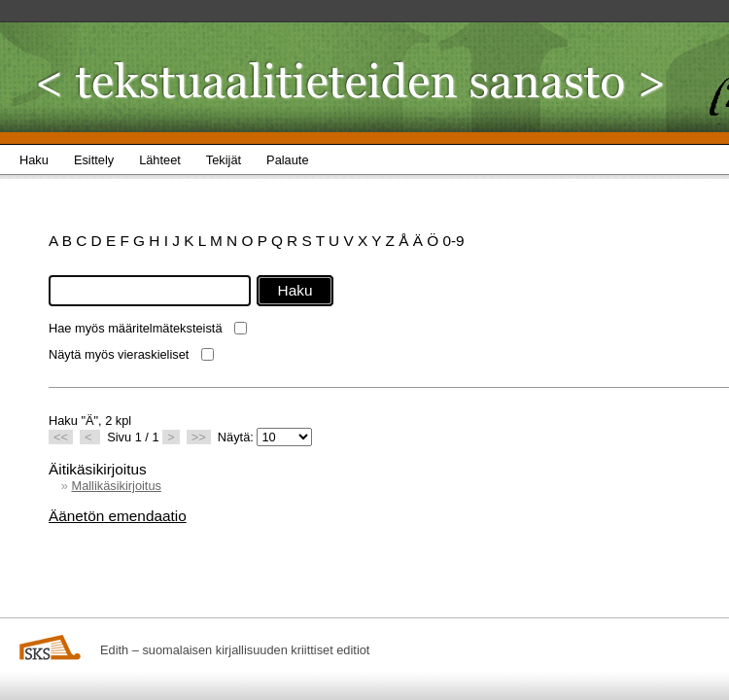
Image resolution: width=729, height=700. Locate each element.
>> (199, 437)
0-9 (453, 241)
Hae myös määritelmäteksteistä (136, 328)
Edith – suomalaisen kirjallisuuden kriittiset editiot (235, 650)
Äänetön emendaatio (118, 516)
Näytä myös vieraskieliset (119, 354)
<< (61, 437)
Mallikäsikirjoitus (116, 486)
